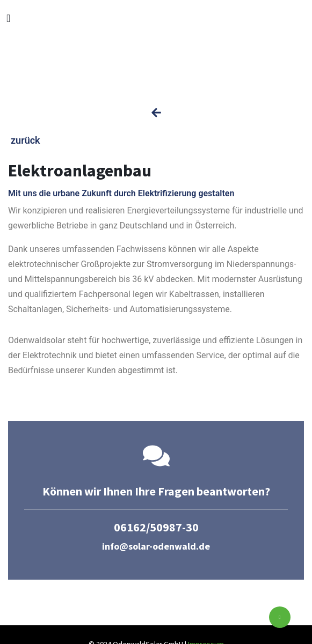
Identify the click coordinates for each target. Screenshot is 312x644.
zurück (26, 140)
